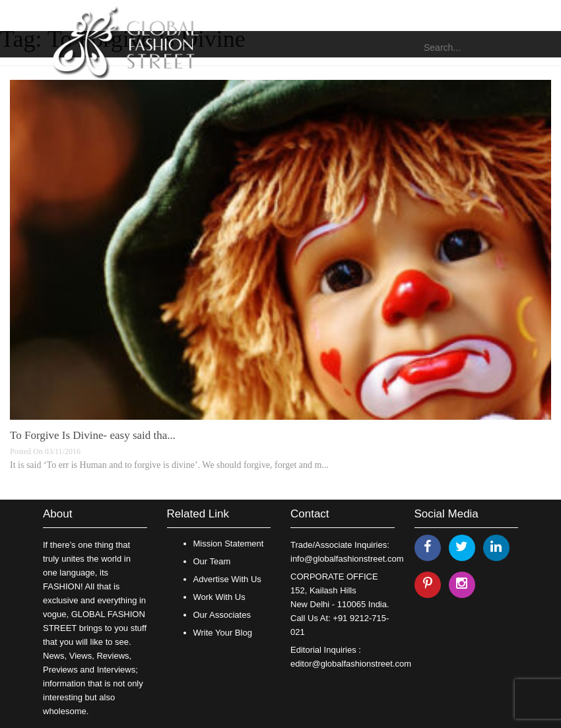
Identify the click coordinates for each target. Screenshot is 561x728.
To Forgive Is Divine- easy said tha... (93, 435)
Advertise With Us (227, 579)
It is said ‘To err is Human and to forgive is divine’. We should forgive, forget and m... (169, 465)
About (57, 514)
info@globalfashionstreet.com (347, 559)
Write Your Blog (223, 633)
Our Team (212, 561)
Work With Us (219, 597)
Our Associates (222, 615)
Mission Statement (229, 544)
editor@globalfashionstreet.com (351, 664)
